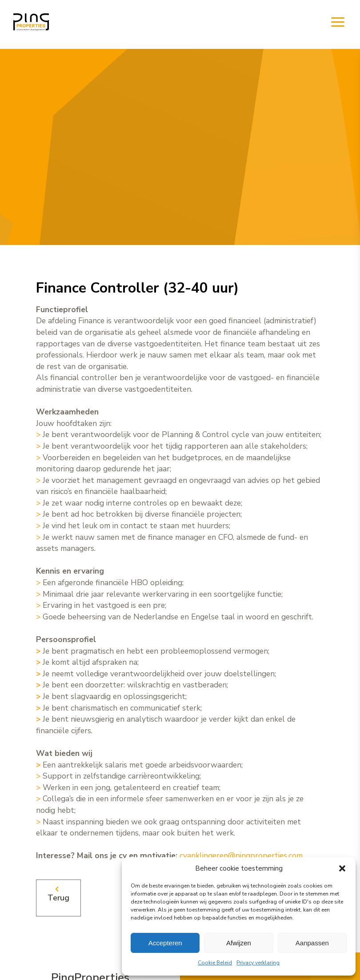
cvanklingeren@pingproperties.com (241, 855)
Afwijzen (239, 943)
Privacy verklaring (258, 963)
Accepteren (165, 943)
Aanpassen (312, 943)
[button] (342, 868)
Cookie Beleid (215, 963)
